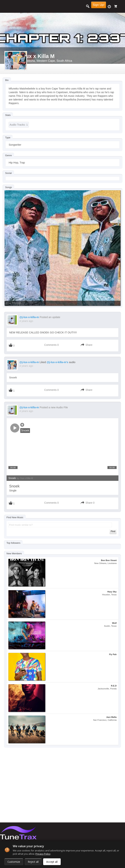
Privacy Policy (43, 854)
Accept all (52, 862)
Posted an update (50, 317)
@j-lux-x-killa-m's (57, 362)
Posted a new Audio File (54, 407)
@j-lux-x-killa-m (29, 317)
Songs (8, 187)
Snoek (13, 377)
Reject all (33, 862)
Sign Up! (99, 5)
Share (89, 345)
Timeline (16, 69)
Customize (14, 862)
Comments (50, 345)
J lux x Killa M (13, 303)
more (37, 69)
